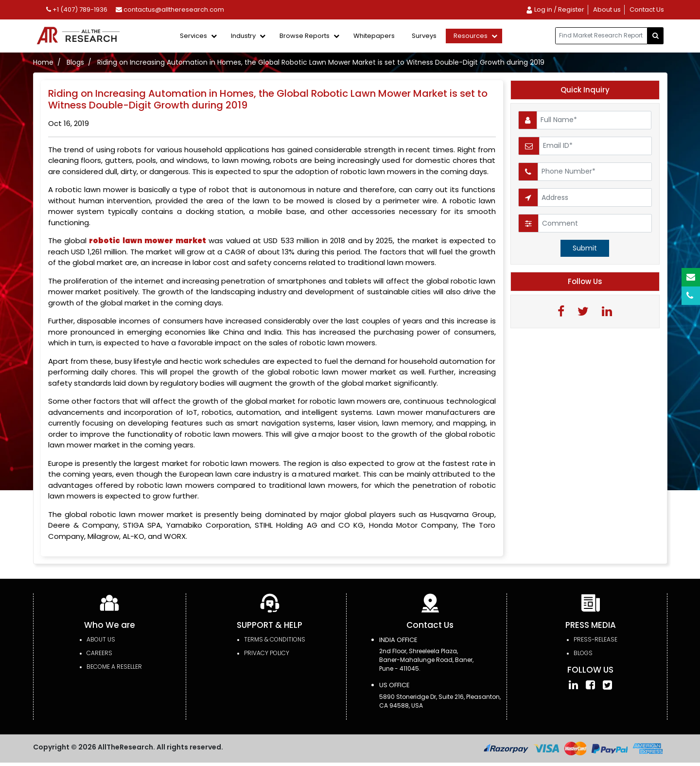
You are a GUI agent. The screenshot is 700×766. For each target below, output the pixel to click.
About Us (101, 639)
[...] (601, 36)
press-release (595, 639)
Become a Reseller (114, 667)
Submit (585, 248)
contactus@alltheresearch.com (170, 9)
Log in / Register (555, 9)
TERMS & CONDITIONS (275, 639)
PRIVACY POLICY (267, 653)
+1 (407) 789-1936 (77, 9)
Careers (99, 653)
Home (43, 62)
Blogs (75, 62)
